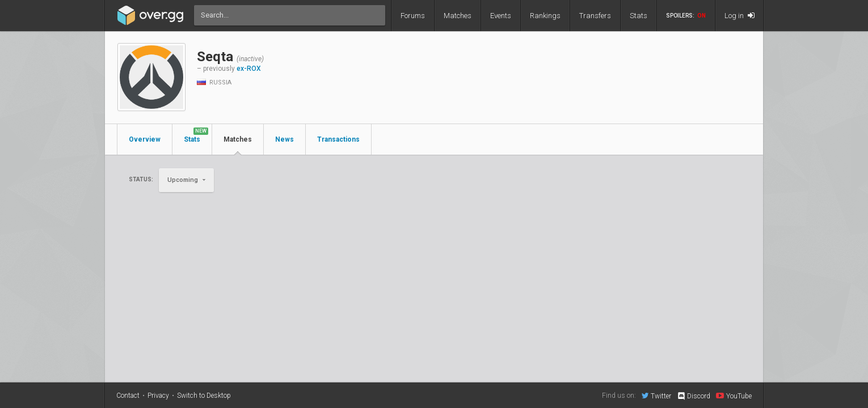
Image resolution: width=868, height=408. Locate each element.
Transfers (595, 16)
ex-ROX (249, 69)
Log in (740, 16)
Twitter (656, 396)
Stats (639, 16)
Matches (458, 16)
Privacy (158, 396)
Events (501, 16)
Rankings (545, 16)
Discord (694, 396)
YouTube (734, 396)
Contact (128, 396)
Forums (413, 16)
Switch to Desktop (204, 396)
